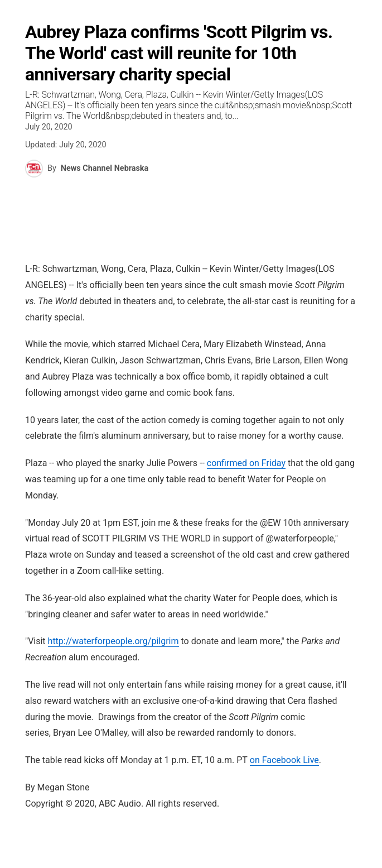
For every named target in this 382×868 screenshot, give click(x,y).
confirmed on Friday (246, 463)
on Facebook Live (284, 760)
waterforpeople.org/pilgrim (113, 641)
